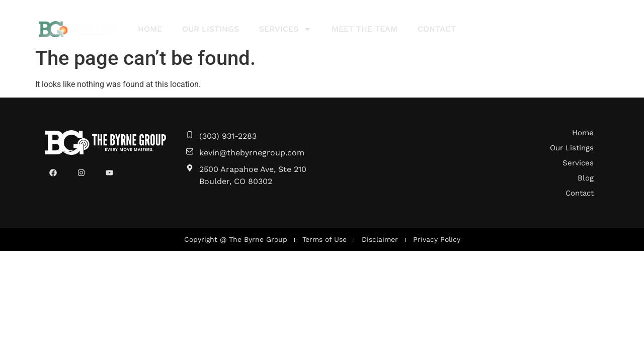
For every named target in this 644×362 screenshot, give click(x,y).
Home (150, 29)
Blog (586, 178)
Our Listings (211, 29)
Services (285, 29)
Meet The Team (365, 29)
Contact (437, 29)
